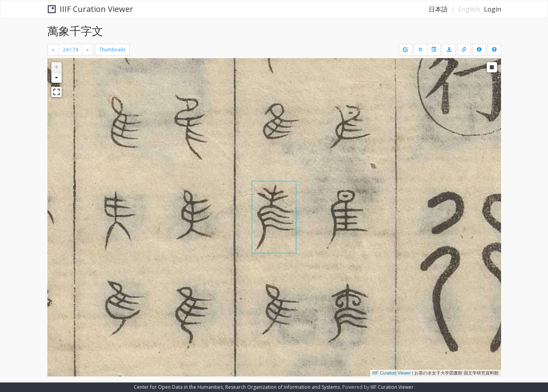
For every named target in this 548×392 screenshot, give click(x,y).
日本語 (438, 9)
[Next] (88, 50)
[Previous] (53, 50)
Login (492, 9)
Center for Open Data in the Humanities (178, 387)
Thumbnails (112, 50)
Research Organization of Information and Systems (283, 387)
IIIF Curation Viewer (91, 9)
